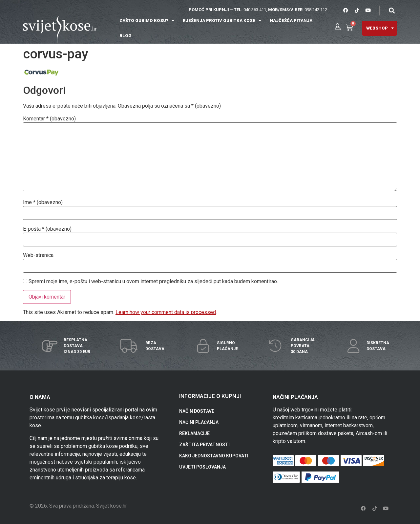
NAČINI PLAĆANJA (199, 422)
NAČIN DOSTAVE (197, 411)
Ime (43, 202)
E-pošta (47, 229)
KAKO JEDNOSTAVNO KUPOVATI (214, 456)
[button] (392, 10)
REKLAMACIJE (194, 433)
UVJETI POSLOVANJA (202, 467)
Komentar (49, 119)
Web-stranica (38, 255)
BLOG (126, 36)
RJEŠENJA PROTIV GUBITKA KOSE (222, 21)
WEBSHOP (380, 28)
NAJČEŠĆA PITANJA (291, 21)
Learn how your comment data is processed (166, 312)
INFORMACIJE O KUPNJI (210, 396)
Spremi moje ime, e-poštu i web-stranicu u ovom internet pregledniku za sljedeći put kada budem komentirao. (153, 282)
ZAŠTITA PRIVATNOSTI (204, 445)
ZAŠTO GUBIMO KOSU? (147, 21)
